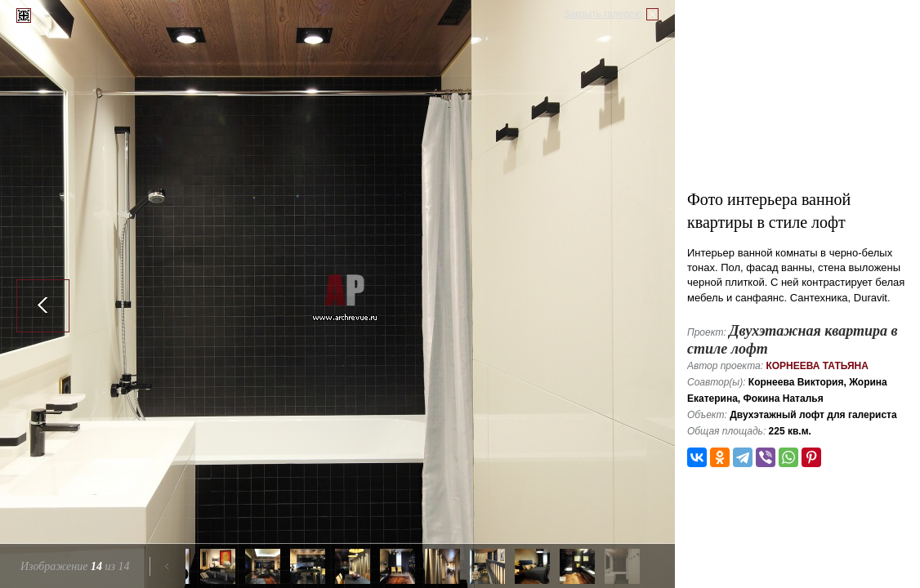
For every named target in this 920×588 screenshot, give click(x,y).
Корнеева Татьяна (817, 366)
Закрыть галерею (603, 14)
